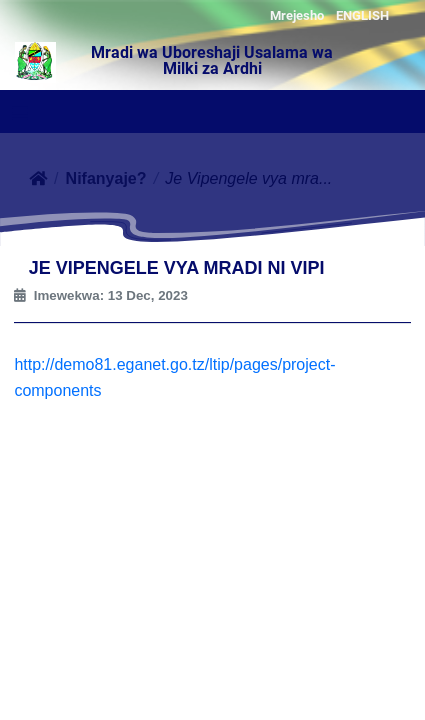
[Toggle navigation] (20, 113)
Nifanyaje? (106, 178)
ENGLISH (362, 15)
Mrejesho (297, 15)
